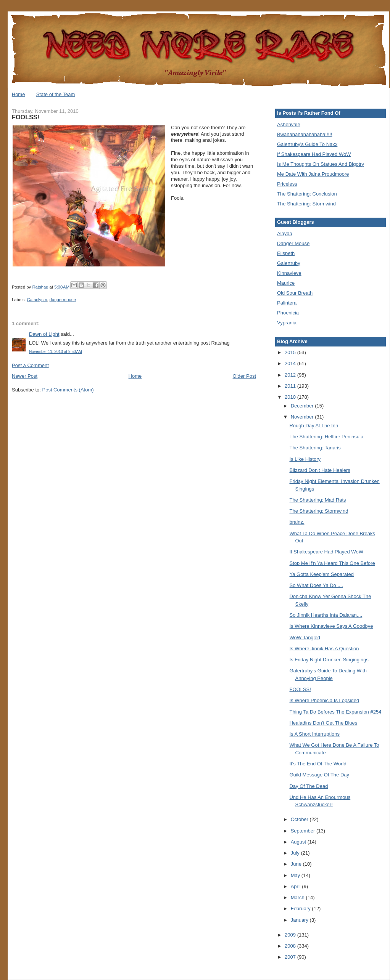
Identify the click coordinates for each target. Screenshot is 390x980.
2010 (291, 397)
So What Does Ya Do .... (316, 585)
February (301, 909)
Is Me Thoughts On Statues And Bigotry (321, 164)
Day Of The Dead (309, 786)
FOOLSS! (300, 689)
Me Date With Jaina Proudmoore (313, 174)
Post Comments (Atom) (68, 390)
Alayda (285, 233)
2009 (291, 935)
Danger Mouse (293, 243)
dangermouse (63, 300)
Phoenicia (288, 313)
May (296, 875)
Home (19, 94)
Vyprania (287, 323)
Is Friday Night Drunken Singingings (329, 660)
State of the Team (56, 94)
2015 (291, 352)
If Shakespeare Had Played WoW (314, 154)
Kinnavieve (289, 273)
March (298, 897)
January (300, 920)
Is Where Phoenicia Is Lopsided (324, 700)
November (303, 417)
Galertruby (289, 263)
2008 (291, 946)
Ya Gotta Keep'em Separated (321, 574)
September (304, 831)
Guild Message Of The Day (319, 775)
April (297, 886)
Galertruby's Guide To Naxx (307, 144)
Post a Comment (30, 365)
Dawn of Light (44, 334)
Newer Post (25, 376)
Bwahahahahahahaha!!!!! (305, 134)
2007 (291, 957)
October (300, 819)
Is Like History (305, 459)
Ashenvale (289, 124)
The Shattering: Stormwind (306, 204)
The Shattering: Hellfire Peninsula (326, 437)
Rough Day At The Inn (314, 426)
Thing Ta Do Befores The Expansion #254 (335, 712)
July (296, 853)
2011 (291, 386)
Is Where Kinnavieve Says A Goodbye (331, 626)
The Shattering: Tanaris (315, 448)
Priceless (287, 184)
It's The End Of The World (318, 764)
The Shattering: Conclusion (307, 194)
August (299, 842)
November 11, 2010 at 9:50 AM (56, 352)
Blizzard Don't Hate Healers (320, 470)
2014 (291, 363)
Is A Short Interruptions (314, 734)
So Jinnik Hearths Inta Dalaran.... (326, 615)
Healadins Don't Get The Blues (323, 723)
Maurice (286, 283)
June (297, 864)
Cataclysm (37, 300)
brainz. (297, 522)
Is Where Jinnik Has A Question (324, 649)
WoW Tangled (305, 638)
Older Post (244, 376)
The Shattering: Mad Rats (317, 500)
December (303, 406)
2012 (291, 375)
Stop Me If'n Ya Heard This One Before (332, 563)
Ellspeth (286, 253)
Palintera (287, 303)
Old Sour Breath (295, 293)
